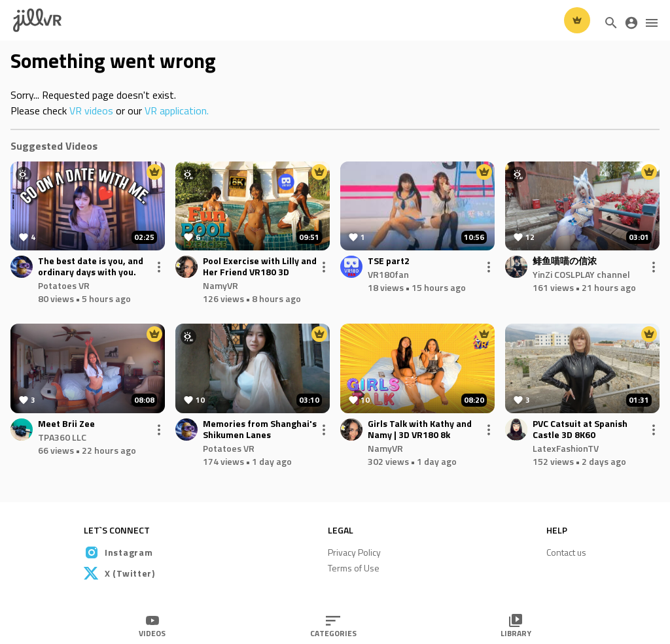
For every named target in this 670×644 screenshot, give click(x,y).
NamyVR (220, 285)
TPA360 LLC (62, 437)
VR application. (177, 110)
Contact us (566, 552)
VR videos (91, 110)
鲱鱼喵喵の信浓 (565, 261)
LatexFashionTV (566, 448)
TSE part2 (389, 261)
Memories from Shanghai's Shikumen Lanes (260, 430)
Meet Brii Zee (66, 424)
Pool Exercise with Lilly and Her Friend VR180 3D (260, 267)
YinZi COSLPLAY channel (581, 274)
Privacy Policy (354, 552)
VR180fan (388, 274)
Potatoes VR (64, 285)
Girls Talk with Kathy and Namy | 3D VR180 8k (420, 430)
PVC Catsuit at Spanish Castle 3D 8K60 (580, 430)
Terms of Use (354, 568)
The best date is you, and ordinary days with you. (91, 267)
